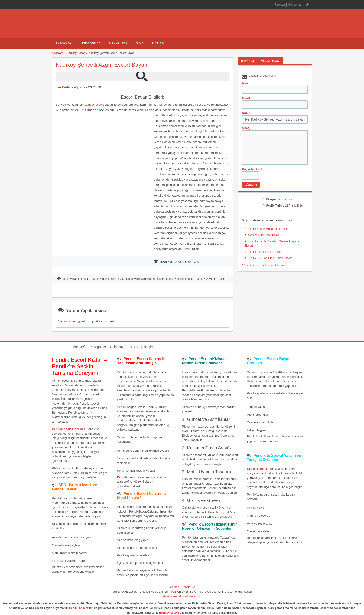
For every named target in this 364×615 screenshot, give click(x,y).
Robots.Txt (188, 587)
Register (280, 5)
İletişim (158, 43)
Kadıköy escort (94, 105)
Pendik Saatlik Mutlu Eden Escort (268, 229)
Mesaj (246, 128)
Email (246, 98)
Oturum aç (295, 5)
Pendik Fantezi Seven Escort (265, 252)
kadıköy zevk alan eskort (211, 279)
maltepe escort (169, 613)
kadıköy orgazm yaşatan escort (145, 279)
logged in (82, 321)
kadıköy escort (192, 596)
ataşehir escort (172, 596)
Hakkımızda (118, 43)
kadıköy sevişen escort (180, 279)
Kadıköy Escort (76, 53)
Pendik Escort (78, 608)
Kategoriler (90, 43)
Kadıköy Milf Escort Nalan (263, 235)
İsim (245, 83)
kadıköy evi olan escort (76, 279)
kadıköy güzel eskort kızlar (108, 279)
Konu (246, 113)
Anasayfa (63, 43)
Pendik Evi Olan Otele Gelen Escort (270, 258)
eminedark (286, 199)
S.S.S (140, 43)
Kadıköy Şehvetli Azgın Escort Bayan (102, 65)
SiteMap (174, 587)
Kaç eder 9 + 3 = (253, 169)
